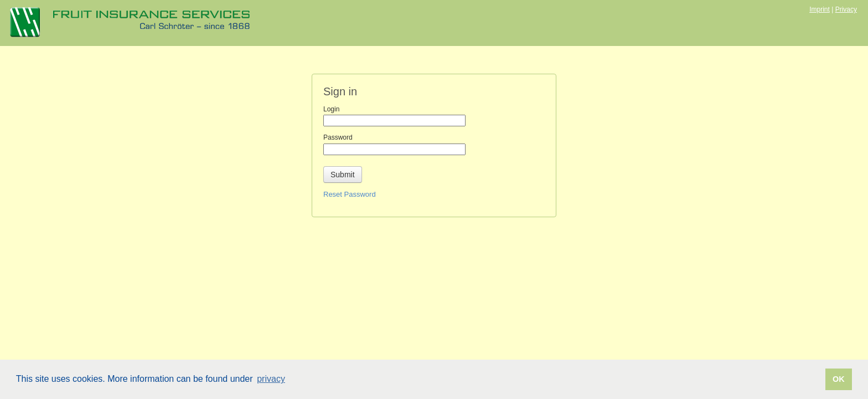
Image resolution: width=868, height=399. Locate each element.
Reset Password (350, 194)
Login (331, 109)
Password (338, 137)
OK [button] (839, 379)
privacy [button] (271, 379)
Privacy (846, 9)
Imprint (820, 9)
